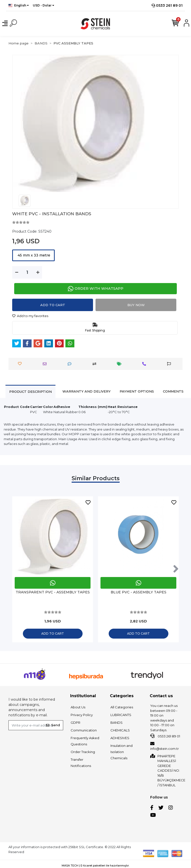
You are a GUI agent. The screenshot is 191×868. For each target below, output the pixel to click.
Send (53, 725)
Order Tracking (83, 752)
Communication (84, 730)
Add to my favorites (30, 316)
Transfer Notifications (81, 763)
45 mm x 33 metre (33, 255)
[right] (176, 569)
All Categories (122, 707)
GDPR (75, 723)
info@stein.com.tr (165, 746)
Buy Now (136, 305)
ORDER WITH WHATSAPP (96, 289)
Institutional (83, 696)
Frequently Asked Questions (85, 741)
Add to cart (53, 305)
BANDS (117, 723)
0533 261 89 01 (167, 5)
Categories (122, 696)
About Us (78, 707)
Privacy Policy (82, 715)
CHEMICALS (120, 730)
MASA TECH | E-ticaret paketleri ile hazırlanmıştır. (95, 866)
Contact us (161, 696)
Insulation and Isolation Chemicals (121, 752)
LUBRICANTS (121, 715)
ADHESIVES (120, 738)
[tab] (30, 391)
